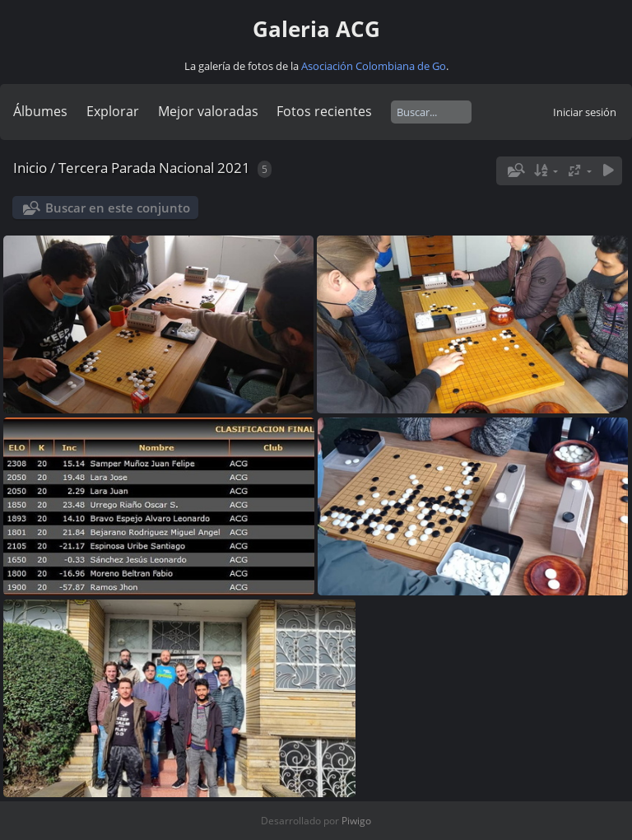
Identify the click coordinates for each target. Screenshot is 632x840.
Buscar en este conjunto (118, 208)
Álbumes (40, 111)
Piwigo (356, 821)
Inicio (30, 168)
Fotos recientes (324, 111)
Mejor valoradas (208, 111)
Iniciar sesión (585, 112)
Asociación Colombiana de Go (374, 66)
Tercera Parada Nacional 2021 (154, 168)
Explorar (113, 111)
